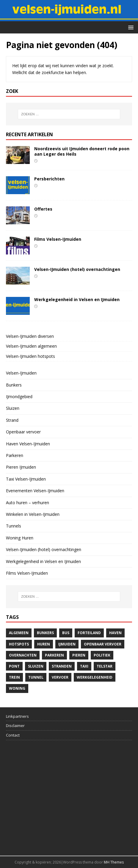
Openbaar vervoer (23, 432)
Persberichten (49, 179)
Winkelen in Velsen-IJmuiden (33, 514)
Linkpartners (17, 716)
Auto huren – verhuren (28, 503)
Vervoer (60, 677)
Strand (12, 420)
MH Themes (114, 862)
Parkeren (15, 455)
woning (17, 688)
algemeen (19, 633)
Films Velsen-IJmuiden (58, 239)
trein (14, 677)
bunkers (45, 633)
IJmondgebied (19, 397)
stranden (62, 666)
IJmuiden (67, 644)
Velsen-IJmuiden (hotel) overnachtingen (77, 269)
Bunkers (14, 385)
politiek (102, 655)
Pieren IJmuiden (21, 467)
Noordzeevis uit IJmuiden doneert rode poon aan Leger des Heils (82, 151)
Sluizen (13, 408)
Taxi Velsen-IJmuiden (26, 479)
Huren (44, 644)
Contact (13, 735)
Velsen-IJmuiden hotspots (30, 356)
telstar (105, 666)
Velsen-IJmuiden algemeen (31, 346)
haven (115, 633)
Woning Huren (20, 538)
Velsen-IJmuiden (21, 373)
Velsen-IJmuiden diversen (30, 336)
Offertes (43, 209)
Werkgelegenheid (95, 677)
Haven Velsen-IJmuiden (28, 444)
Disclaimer (15, 726)
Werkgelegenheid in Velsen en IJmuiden (77, 299)
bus (66, 633)
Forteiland (89, 633)
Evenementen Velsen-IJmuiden (35, 491)
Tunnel (36, 677)
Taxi (84, 666)
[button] (130, 27)
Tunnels (14, 526)
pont (14, 666)
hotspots (19, 644)
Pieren (79, 655)
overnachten (23, 655)
